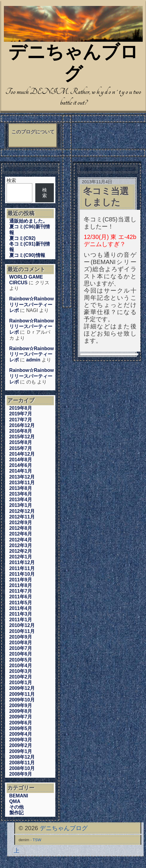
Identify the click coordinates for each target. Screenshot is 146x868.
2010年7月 (21, 648)
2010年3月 (21, 671)
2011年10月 (22, 574)
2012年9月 (21, 522)
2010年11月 (22, 631)
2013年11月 (22, 483)
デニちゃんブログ (64, 828)
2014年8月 (21, 460)
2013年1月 (21, 505)
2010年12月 (22, 625)
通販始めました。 (28, 221)
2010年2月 (21, 677)
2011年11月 (22, 568)
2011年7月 (21, 591)
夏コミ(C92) (22, 238)
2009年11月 (22, 694)
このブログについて (33, 132)
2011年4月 (21, 608)
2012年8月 (21, 528)
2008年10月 (22, 768)
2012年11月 (22, 517)
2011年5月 (21, 603)
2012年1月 (21, 557)
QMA (15, 801)
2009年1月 (21, 751)
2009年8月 (21, 711)
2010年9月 (21, 637)
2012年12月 (22, 511)
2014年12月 (22, 454)
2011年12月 (22, 562)
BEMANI (19, 796)
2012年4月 (21, 540)
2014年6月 (21, 465)
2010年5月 (21, 660)
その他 (16, 807)
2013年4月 (21, 500)
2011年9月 (21, 580)
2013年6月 (21, 494)
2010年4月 (21, 666)
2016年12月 (22, 425)
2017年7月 (21, 420)
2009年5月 (21, 728)
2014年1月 (21, 471)
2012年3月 (21, 545)
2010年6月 (21, 654)
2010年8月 (21, 643)
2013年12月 (22, 477)
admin (33, 360)
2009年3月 (21, 740)
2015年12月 (22, 437)
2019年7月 (21, 414)
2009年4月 (21, 734)
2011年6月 (21, 597)
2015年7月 (21, 448)
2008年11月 (22, 763)
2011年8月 (21, 585)
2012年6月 (21, 534)
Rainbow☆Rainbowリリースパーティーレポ (32, 304)
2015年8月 (21, 442)
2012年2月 (21, 551)
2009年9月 (21, 705)
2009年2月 (21, 745)
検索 (11, 180)
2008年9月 (21, 774)
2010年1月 (21, 683)
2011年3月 (21, 614)
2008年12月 (22, 757)
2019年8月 (21, 408)
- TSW (36, 840)
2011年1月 (21, 620)
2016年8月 (21, 431)
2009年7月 (21, 717)
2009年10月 (22, 700)
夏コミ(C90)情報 (27, 255)
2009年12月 (22, 688)
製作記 (16, 813)
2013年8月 (21, 488)
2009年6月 (21, 723)
